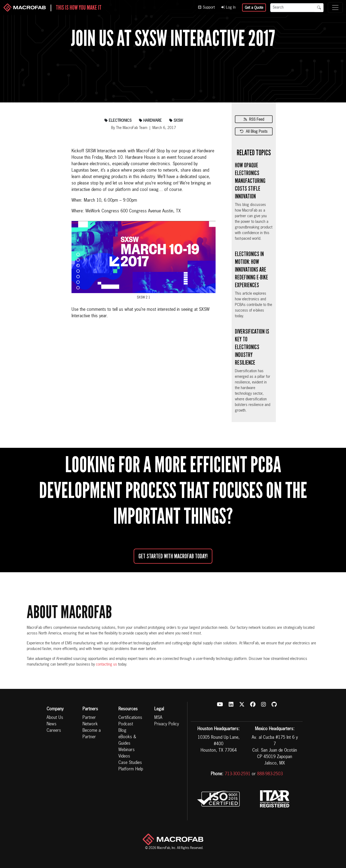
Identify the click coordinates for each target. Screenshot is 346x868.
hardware (150, 121)
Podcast (126, 724)
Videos (124, 756)
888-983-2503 (270, 774)
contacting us (106, 664)
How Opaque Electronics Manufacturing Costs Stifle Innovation (250, 181)
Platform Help (131, 769)
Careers (54, 731)
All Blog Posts (254, 132)
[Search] (292, 8)
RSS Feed (254, 120)
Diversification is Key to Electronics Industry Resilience (252, 347)
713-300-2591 (238, 774)
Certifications (130, 718)
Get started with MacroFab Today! (173, 556)
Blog (122, 731)
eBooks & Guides (127, 740)
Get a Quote (254, 8)
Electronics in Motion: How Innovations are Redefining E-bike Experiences (251, 269)
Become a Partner (92, 734)
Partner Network (90, 721)
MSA (158, 718)
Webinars (127, 750)
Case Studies (130, 763)
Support (206, 8)
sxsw (176, 121)
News (52, 724)
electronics (118, 121)
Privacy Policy (167, 724)
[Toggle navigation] (335, 8)
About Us (55, 718)
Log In (228, 8)
